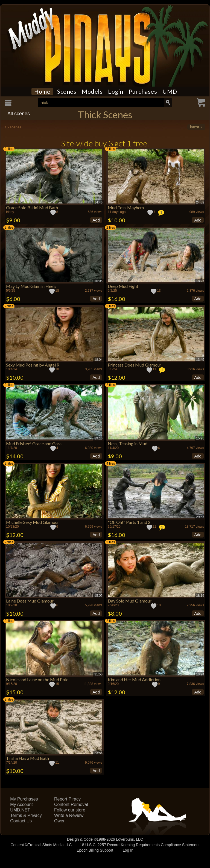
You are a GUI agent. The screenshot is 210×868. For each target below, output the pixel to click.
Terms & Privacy (26, 815)
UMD (170, 91)
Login (116, 91)
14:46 (98, 202)
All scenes (19, 114)
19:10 (98, 438)
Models (92, 91)
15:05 (98, 596)
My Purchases (24, 799)
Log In (128, 850)
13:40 (200, 360)
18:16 (200, 596)
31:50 (98, 674)
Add (96, 220)
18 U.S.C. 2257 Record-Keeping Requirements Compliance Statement (140, 845)
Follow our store (70, 810)
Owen (60, 821)
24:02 (200, 202)
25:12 (98, 517)
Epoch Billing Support (95, 850)
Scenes (67, 91)
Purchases (143, 91)
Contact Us (21, 821)
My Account (21, 804)
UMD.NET (20, 810)
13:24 (200, 674)
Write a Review (69, 815)
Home (42, 91)
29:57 (200, 517)
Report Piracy (67, 799)
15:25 (200, 438)
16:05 (98, 281)
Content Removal (71, 804)
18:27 (200, 281)
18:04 (98, 360)
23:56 (98, 753)
